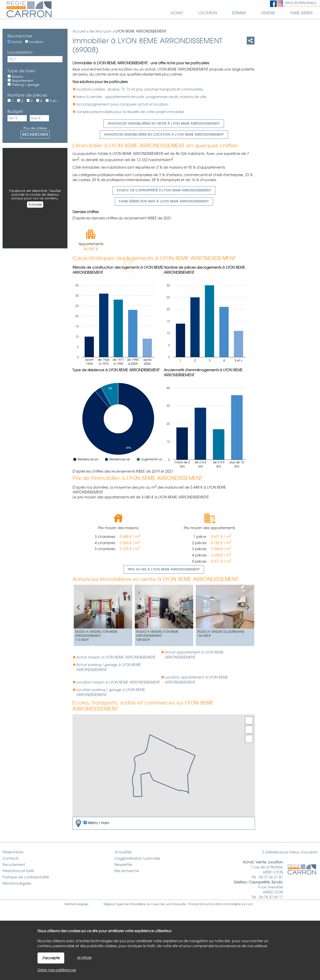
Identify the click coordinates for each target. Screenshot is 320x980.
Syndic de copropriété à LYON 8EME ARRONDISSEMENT (164, 190)
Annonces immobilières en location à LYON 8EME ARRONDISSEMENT (164, 135)
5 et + (52, 101)
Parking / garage (23, 85)
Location (34, 42)
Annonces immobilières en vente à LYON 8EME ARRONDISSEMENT (164, 124)
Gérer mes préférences (57, 970)
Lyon (250, 904)
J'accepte (51, 958)
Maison (15, 77)
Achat (14, 42)
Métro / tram (92, 823)
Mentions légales (76, 904)
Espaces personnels (301, 3)
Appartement (20, 81)
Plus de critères (35, 128)
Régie (108, 904)
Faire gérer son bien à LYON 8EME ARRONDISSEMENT (164, 201)
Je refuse (84, 957)
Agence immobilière (131, 904)
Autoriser (35, 205)
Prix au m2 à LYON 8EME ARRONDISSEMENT (164, 569)
